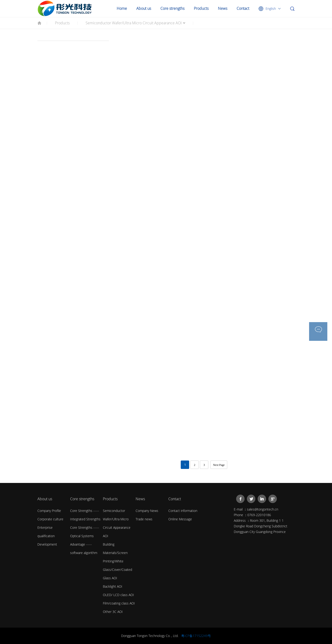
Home (122, 8)
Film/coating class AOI (119, 603)
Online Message (180, 519)
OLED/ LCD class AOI (118, 595)
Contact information (183, 511)
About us (144, 8)
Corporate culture (50, 519)
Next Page (219, 465)
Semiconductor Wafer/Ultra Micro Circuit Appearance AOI (134, 23)
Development (47, 544)
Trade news (144, 519)
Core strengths (172, 8)
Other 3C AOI (113, 612)
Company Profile (49, 511)
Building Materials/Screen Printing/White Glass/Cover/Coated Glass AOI (117, 561)
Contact (243, 8)
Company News (147, 511)
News (223, 8)
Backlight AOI (113, 586)
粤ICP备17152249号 (196, 636)
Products (201, 8)
